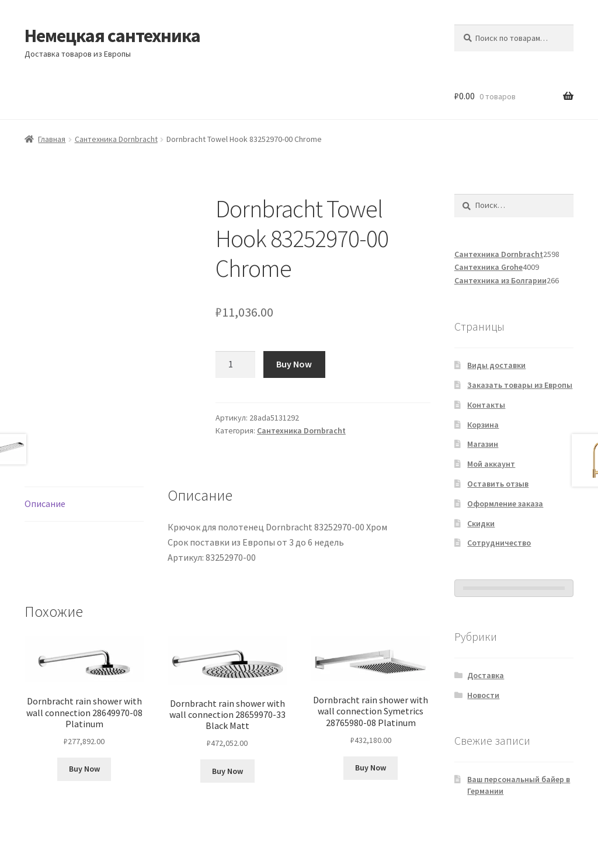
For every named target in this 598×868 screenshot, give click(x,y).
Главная (52, 139)
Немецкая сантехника (112, 36)
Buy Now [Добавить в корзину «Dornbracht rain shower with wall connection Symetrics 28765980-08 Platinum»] (371, 768)
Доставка (486, 675)
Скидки (481, 523)
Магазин (483, 444)
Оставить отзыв (498, 484)
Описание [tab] (45, 504)
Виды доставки (496, 365)
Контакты (486, 405)
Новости (483, 695)
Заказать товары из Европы (520, 385)
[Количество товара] (235, 364)
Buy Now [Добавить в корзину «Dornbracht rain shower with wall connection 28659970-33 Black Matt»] (227, 771)
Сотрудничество (499, 543)
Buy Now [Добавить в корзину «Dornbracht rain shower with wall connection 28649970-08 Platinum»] (84, 769)
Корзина (483, 425)
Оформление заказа (505, 504)
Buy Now (294, 364)
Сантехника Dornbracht (116, 139)
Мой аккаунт (491, 464)
